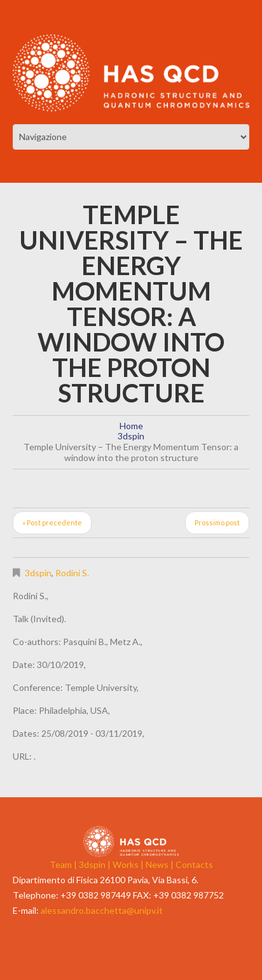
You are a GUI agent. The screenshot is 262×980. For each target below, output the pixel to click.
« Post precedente (52, 522)
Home (131, 426)
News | (161, 864)
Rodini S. (72, 573)
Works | (129, 864)
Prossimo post (217, 522)
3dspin (131, 436)
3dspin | (96, 864)
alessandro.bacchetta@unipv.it (102, 910)
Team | (64, 864)
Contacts (194, 864)
